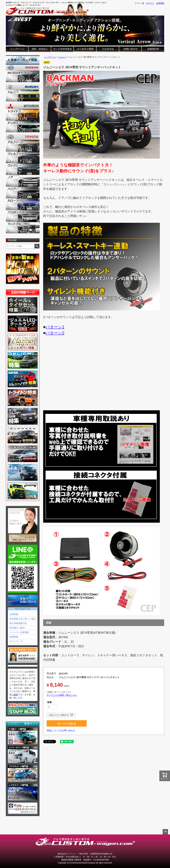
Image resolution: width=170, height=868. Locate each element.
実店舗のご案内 (17, 628)
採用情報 (14, 637)
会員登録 (160, 3)
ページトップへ (165, 832)
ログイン (150, 3)
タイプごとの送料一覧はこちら (62, 695)
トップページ (50, 57)
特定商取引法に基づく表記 (22, 619)
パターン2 (55, 333)
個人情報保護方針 (18, 623)
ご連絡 (15, 695)
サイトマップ (16, 641)
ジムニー (62, 57)
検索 (37, 246)
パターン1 (55, 327)
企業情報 (14, 614)
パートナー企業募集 (19, 632)
